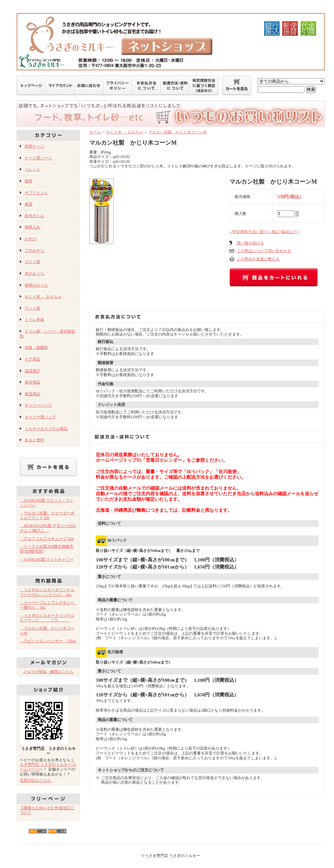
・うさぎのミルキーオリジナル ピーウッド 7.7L (47, 618)
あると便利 (34, 440)
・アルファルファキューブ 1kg (47, 539)
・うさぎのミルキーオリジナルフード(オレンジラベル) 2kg (47, 592)
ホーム (95, 132)
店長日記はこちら (35, 780)
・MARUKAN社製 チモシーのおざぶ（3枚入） (48, 528)
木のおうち (34, 274)
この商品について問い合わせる (264, 251)
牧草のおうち (36, 285)
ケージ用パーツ (38, 158)
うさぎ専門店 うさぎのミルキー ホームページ (48, 765)
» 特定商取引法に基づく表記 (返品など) (264, 232)
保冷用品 (32, 382)
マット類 (32, 308)
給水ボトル (34, 216)
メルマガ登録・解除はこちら (48, 672)
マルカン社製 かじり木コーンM (177, 132)
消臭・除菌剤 (36, 348)
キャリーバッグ (38, 405)
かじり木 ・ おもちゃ (43, 297)
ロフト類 (32, 262)
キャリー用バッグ (40, 417)
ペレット (32, 169)
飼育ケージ (34, 146)
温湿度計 (32, 371)
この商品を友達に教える (258, 259)
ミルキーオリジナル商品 (46, 429)
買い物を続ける (250, 243)
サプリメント (36, 193)
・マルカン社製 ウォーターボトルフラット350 (47, 515)
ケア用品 (32, 359)
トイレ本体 (34, 320)
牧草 (29, 181)
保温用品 (32, 394)
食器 (29, 204)
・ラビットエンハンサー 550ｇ (48, 641)
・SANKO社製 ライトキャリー (46, 559)
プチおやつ (34, 251)
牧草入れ (32, 227)
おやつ (31, 239)
